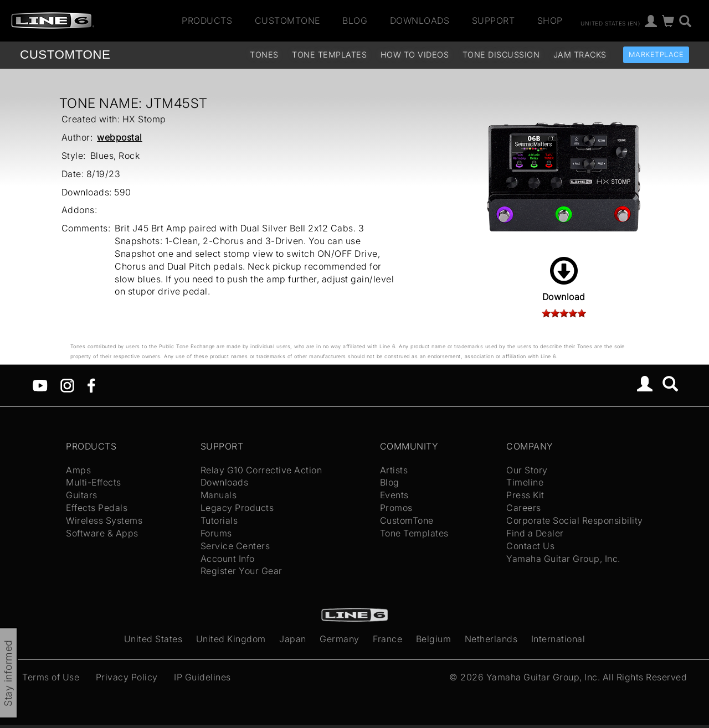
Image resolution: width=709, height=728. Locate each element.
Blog (355, 20)
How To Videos (415, 55)
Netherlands (491, 639)
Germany (340, 639)
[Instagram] (67, 385)
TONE (65, 55)
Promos (396, 508)
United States (153, 639)
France (387, 639)
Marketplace (656, 55)
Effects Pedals (97, 508)
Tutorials (219, 520)
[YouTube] (40, 385)
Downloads (420, 20)
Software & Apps (102, 533)
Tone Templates (329, 55)
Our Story (527, 470)
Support (494, 20)
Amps (78, 470)
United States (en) (610, 23)
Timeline (525, 482)
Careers (524, 508)
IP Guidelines (202, 677)
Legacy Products (237, 508)
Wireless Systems (104, 520)
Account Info (228, 559)
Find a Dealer (535, 533)
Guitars (82, 495)
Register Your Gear (242, 571)
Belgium (434, 639)
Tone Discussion (501, 55)
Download (564, 280)
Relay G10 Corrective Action (261, 470)
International (558, 639)
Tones (264, 55)
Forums (216, 533)
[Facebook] (91, 385)
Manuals (219, 495)
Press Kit (525, 495)
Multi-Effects (94, 482)
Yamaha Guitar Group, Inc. (563, 559)
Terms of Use (51, 677)
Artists (394, 470)
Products (207, 20)
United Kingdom (231, 639)
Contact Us (530, 546)
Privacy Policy (127, 677)
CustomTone (287, 20)
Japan (293, 639)
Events (394, 495)
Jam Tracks (580, 55)
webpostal (120, 137)
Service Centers (235, 546)
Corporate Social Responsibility (575, 520)
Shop (550, 20)
